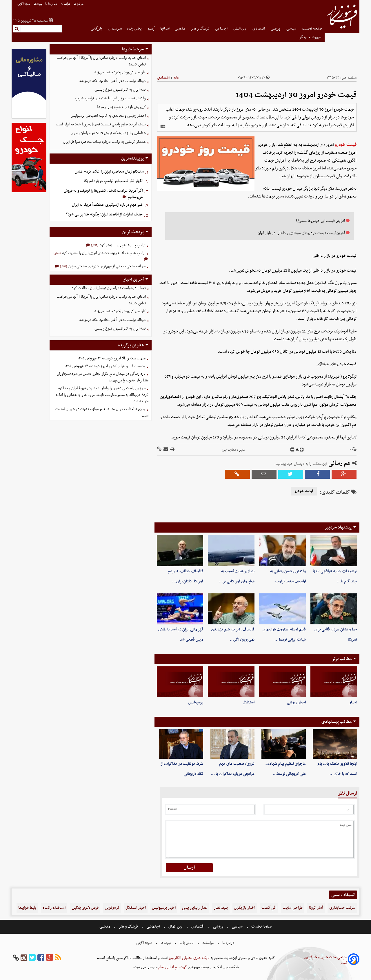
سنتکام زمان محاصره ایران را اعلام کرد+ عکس (109, 172)
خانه (176, 78)
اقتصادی (259, 29)
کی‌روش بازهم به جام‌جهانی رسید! (121, 107)
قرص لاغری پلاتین (85, 908)
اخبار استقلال (136, 908)
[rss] (58, 958)
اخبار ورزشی (296, 702)
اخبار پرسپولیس (164, 908)
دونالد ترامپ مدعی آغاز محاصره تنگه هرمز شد (112, 81)
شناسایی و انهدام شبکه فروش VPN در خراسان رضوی (108, 133)
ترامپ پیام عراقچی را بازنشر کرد (122, 245)
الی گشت (269, 908)
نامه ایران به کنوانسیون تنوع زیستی (120, 90)
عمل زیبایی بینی (195, 908)
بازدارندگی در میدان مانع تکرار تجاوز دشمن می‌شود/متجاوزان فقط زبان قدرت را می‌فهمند (103, 377)
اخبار (353, 702)
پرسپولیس (196, 702)
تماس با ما (51, 4)
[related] (163, 127)
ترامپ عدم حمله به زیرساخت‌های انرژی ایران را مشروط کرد (103, 253)
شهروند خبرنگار (311, 37)
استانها (165, 29)
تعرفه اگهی (24, 4)
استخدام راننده (54, 908)
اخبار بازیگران (245, 908)
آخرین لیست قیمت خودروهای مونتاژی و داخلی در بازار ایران (301, 233)
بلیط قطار (221, 908)
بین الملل (240, 29)
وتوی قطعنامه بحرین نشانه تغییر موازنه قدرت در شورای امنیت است (102, 412)
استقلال (249, 702)
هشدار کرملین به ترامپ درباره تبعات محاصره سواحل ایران (104, 142)
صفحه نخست (312, 29)
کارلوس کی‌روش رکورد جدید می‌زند (120, 72)
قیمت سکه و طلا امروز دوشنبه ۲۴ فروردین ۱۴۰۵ (111, 358)
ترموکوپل (112, 908)
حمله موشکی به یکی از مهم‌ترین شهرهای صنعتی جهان (107, 266)
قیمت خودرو (346, 145)
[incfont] (302, 450)
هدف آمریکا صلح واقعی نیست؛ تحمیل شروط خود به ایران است (101, 124)
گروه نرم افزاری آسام (172, 967)
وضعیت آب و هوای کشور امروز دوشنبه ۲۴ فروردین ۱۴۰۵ (105, 366)
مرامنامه (66, 4)
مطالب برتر (342, 659)
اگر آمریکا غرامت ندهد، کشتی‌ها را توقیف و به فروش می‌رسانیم (103, 194)
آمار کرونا (316, 908)
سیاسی (292, 29)
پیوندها (38, 4)
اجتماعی (222, 29)
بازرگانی (97, 29)
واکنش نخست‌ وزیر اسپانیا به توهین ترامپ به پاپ (110, 98)
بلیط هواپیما (27, 908)
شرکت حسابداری (342, 908)
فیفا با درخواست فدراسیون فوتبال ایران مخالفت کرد (109, 288)
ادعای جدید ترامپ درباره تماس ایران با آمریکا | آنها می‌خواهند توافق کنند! (101, 61)
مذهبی (180, 29)
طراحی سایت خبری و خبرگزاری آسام (325, 960)
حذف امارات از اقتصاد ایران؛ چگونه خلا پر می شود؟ (104, 214)
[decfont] (292, 450)
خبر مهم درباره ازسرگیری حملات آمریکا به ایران (108, 205)
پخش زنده (135, 29)
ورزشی (276, 29)
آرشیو (151, 29)
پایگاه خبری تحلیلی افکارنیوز (189, 958)
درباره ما (79, 4)
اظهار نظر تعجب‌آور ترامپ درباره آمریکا (113, 181)
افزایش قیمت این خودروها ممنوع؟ (320, 221)
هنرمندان (115, 29)
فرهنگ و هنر (201, 29)
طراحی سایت (293, 908)
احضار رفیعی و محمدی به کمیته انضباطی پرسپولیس (108, 116)
